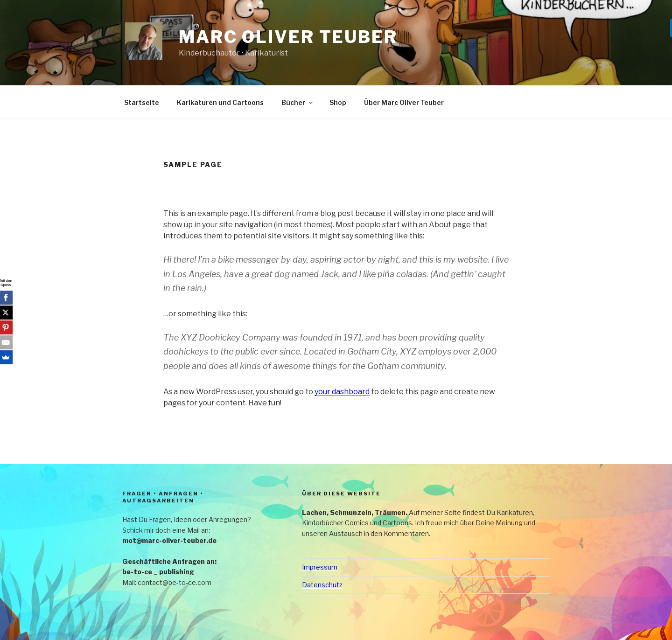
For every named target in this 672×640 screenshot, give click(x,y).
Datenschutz (322, 585)
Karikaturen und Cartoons (220, 102)
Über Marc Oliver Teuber (404, 102)
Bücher (298, 102)
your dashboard (342, 392)
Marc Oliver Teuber (288, 37)
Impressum (320, 567)
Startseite (142, 102)
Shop (338, 102)
